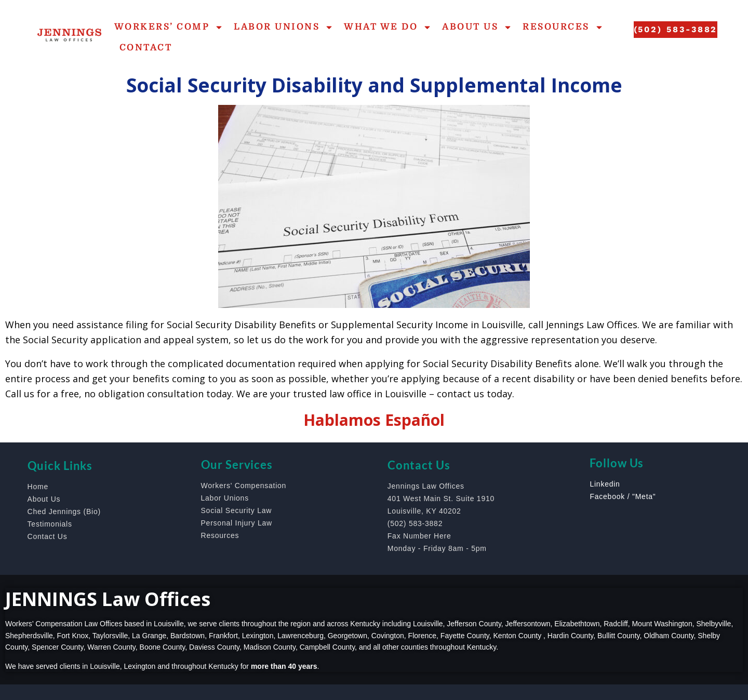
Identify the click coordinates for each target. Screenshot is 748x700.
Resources (563, 27)
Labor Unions (284, 27)
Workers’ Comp (169, 27)
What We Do (388, 27)
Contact (146, 48)
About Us (477, 27)
